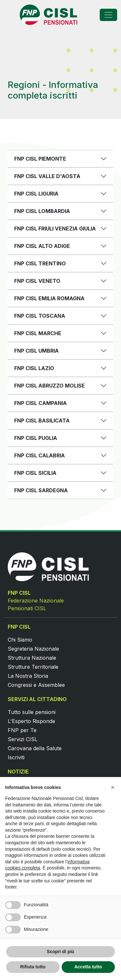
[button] (113, 787)
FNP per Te (22, 730)
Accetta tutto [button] (88, 967)
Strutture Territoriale (33, 667)
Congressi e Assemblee (36, 685)
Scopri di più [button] (60, 952)
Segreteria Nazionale (33, 649)
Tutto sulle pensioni (32, 712)
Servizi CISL (23, 739)
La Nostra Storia (28, 676)
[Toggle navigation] (108, 15)
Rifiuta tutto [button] (33, 967)
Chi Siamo (20, 640)
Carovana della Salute (35, 748)
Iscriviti (16, 757)
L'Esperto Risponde (31, 721)
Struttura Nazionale (32, 658)
